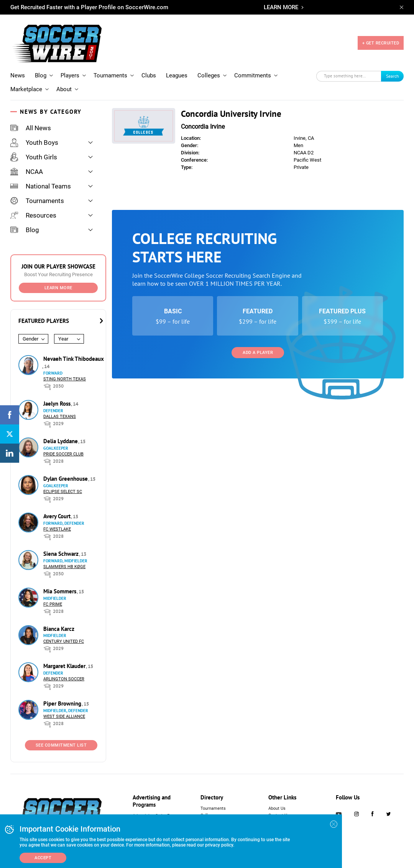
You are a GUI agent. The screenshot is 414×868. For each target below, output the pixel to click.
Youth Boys (34, 142)
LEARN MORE (281, 7)
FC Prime (53, 604)
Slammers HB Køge (64, 567)
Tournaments (110, 75)
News (18, 75)
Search (393, 76)
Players (70, 75)
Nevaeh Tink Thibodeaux (74, 359)
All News (31, 128)
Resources (33, 215)
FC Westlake (57, 529)
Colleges (209, 75)
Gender (30, 339)
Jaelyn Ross (58, 404)
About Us (277, 808)
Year (63, 339)
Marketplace (26, 89)
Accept (43, 858)
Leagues (177, 75)
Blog (41, 75)
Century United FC (64, 641)
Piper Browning (63, 703)
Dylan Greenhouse (66, 479)
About (64, 89)
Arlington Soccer (64, 679)
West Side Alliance (64, 717)
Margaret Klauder (65, 666)
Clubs (149, 75)
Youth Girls (34, 157)
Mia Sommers (61, 591)
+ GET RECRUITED (381, 43)
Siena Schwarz (62, 554)
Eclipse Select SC (63, 492)
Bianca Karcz (59, 629)
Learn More (58, 288)
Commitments (253, 75)
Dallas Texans (60, 417)
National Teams (41, 186)
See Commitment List (61, 745)
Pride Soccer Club (63, 454)
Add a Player (258, 353)
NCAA (27, 172)
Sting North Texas (65, 379)
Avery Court (58, 516)
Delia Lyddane (61, 441)
